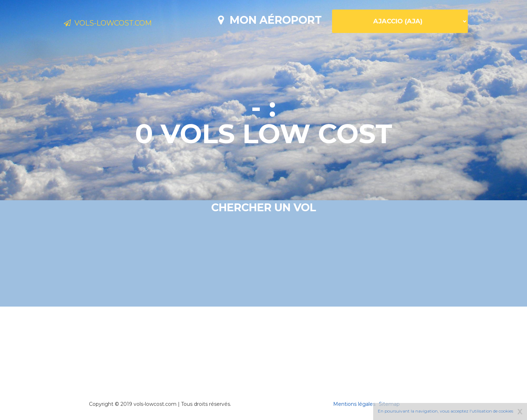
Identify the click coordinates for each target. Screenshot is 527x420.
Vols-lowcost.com (121, 24)
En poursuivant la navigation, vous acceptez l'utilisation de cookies (445, 411)
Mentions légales (354, 404)
